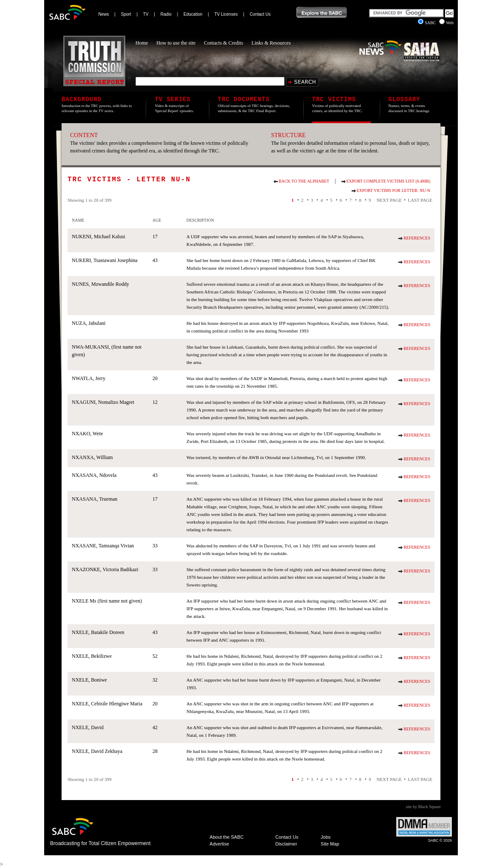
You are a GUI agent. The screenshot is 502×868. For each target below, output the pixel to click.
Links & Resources (271, 43)
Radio (166, 14)
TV (146, 14)
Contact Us (260, 14)
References (417, 238)
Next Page (389, 200)
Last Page (420, 200)
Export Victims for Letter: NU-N (393, 190)
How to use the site (176, 43)
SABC (427, 23)
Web (446, 23)
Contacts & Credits (223, 43)
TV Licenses (226, 14)
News (104, 14)
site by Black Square (423, 807)
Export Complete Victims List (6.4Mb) (388, 181)
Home (142, 43)
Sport (126, 14)
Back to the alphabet (304, 181)
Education (193, 14)
